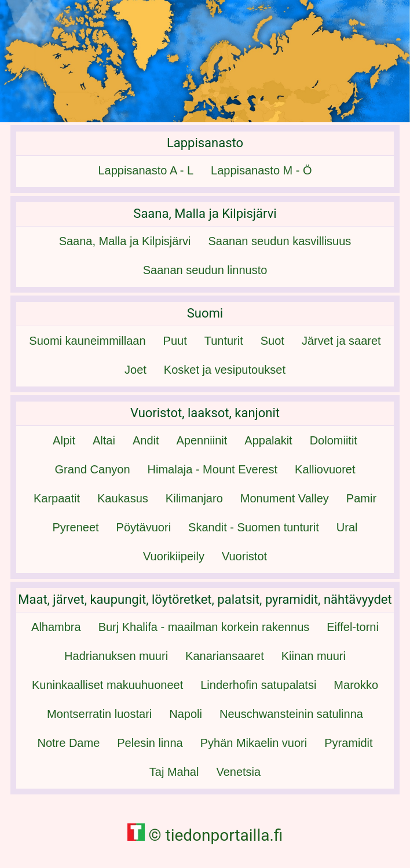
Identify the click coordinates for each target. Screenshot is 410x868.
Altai (104, 440)
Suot (272, 341)
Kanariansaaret (225, 656)
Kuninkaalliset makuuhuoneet (107, 685)
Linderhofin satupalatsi (258, 685)
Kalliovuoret (325, 469)
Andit (146, 440)
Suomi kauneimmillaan (87, 341)
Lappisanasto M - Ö (261, 170)
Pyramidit (348, 743)
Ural (347, 527)
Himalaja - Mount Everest (213, 469)
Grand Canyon (92, 469)
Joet (136, 370)
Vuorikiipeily (174, 556)
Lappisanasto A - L (146, 170)
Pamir (361, 498)
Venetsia (238, 772)
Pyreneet (76, 527)
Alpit (64, 440)
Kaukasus (123, 498)
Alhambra (56, 627)
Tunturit (224, 341)
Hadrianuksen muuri (116, 656)
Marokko (356, 685)
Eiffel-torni (353, 627)
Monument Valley (285, 498)
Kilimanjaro (194, 498)
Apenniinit (202, 440)
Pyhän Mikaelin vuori (254, 743)
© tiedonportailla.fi (205, 835)
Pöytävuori (144, 527)
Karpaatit (57, 498)
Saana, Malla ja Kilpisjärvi (125, 241)
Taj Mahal (174, 772)
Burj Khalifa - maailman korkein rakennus (204, 627)
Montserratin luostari (99, 714)
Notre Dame (68, 743)
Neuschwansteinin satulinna (291, 714)
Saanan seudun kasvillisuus (280, 241)
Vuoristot (244, 556)
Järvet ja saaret (341, 341)
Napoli (186, 714)
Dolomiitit (334, 440)
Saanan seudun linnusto (205, 270)
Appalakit (268, 440)
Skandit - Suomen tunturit (254, 527)
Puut (175, 341)
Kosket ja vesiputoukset (225, 370)
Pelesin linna (150, 743)
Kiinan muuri (314, 656)
